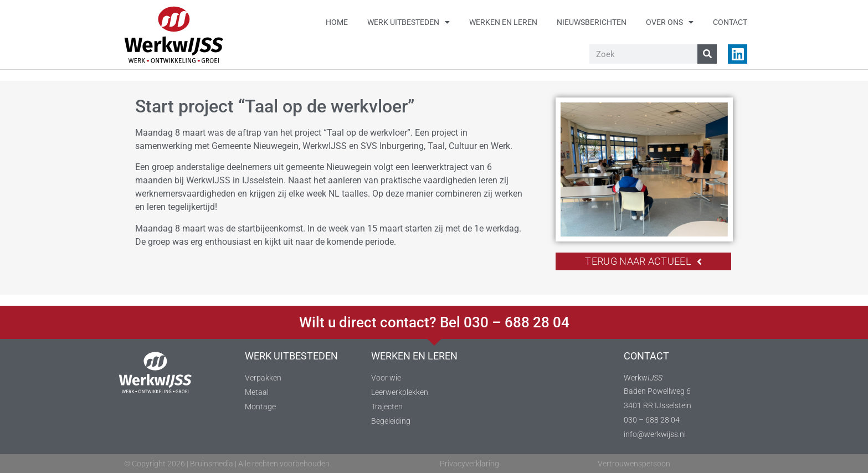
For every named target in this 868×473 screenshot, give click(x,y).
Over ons (670, 22)
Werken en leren (503, 22)
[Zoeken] (707, 54)
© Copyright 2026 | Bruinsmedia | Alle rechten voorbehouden (227, 464)
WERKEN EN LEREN (414, 356)
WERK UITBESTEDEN (291, 356)
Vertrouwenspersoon (634, 464)
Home (337, 22)
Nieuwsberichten (592, 22)
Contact (730, 22)
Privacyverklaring (469, 464)
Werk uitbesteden (409, 22)
